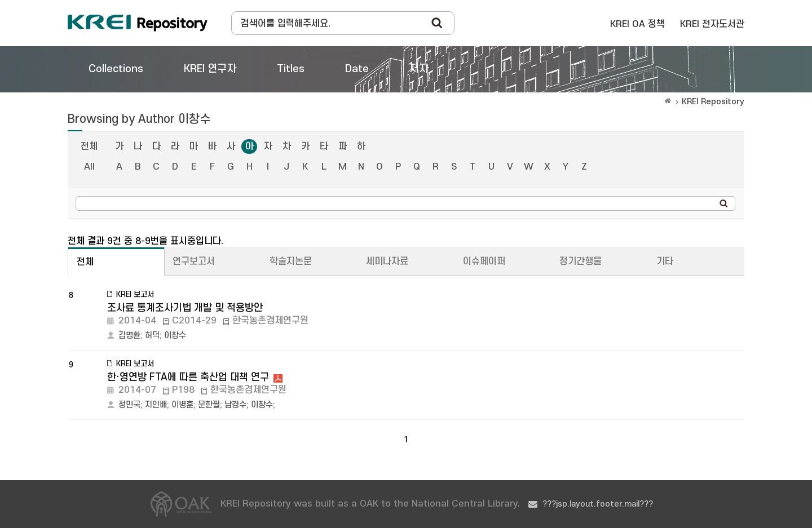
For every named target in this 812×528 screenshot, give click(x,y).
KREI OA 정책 (637, 24)
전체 (89, 147)
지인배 (156, 405)
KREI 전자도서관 (712, 24)
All (89, 167)
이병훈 (182, 405)
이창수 (175, 336)
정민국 (129, 405)
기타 (665, 261)
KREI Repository (713, 102)
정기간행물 (581, 261)
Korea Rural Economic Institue (138, 23)
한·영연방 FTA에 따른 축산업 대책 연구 (188, 377)
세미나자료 (387, 261)
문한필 (209, 405)
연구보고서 (194, 261)
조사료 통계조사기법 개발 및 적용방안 (185, 308)
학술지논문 (291, 261)
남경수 (235, 405)
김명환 (129, 336)
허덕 (152, 336)
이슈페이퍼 (484, 261)
